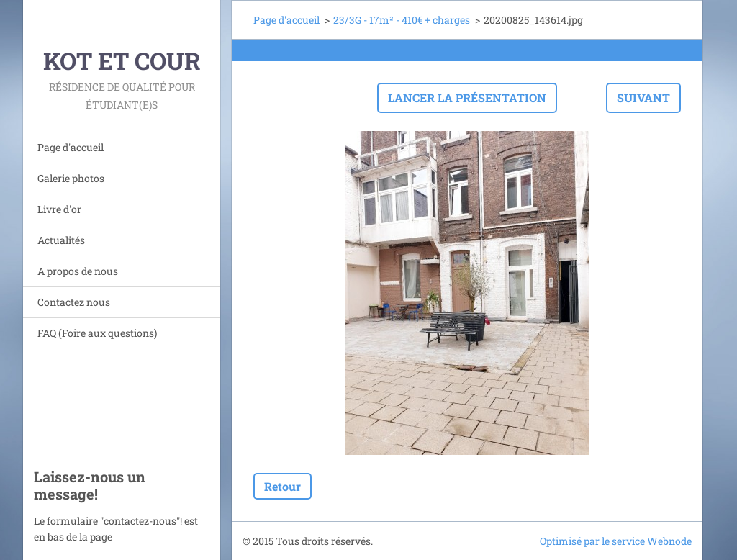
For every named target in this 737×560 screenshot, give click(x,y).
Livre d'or (59, 209)
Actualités (61, 240)
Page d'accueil (71, 147)
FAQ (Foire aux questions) (97, 333)
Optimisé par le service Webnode (616, 541)
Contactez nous (74, 302)
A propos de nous (78, 271)
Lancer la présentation (467, 98)
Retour (282, 486)
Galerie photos (71, 178)
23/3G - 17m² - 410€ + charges (402, 20)
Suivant (643, 98)
